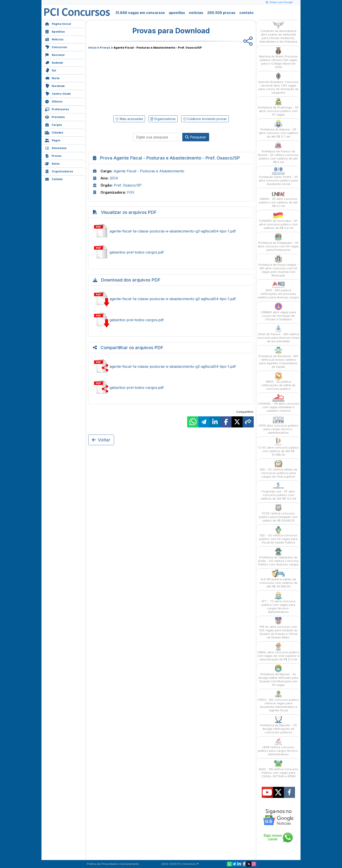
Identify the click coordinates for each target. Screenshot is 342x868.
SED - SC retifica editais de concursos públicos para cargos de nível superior (278, 469)
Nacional (55, 54)
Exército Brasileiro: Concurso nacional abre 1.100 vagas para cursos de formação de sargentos (278, 83)
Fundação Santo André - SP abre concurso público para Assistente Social (278, 176)
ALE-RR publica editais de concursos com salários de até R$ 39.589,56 (278, 579)
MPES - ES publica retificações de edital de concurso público (278, 381)
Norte (52, 78)
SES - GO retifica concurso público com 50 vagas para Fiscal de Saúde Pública (278, 535)
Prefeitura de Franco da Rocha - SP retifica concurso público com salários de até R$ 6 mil (278, 153)
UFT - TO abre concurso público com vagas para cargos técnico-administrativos (278, 603)
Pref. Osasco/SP (128, 185)
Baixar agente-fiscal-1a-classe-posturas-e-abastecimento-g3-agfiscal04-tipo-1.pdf (171, 299)
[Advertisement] (135, 81)
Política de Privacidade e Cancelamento (113, 864)
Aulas (52, 163)
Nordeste (55, 86)
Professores (57, 109)
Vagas (53, 140)
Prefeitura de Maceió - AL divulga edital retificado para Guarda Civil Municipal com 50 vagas (278, 676)
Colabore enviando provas (205, 119)
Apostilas (55, 31)
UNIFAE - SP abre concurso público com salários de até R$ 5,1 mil (278, 198)
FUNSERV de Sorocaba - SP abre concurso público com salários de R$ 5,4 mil (278, 220)
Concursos (56, 47)
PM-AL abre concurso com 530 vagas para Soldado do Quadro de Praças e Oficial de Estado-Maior (278, 628)
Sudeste (54, 62)
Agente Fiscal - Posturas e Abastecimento (149, 171)
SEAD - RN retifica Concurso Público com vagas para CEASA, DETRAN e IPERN (278, 769)
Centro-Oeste (58, 93)
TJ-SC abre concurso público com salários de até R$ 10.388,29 (278, 447)
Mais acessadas (129, 119)
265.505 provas (221, 13)
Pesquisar (196, 137)
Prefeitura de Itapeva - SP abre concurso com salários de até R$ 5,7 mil (278, 129)
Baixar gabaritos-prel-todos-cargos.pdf (171, 320)
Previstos (55, 117)
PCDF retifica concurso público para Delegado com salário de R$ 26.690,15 (278, 513)
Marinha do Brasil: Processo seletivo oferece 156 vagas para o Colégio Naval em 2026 (278, 58)
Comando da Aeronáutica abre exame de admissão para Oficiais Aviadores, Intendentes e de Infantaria (278, 32)
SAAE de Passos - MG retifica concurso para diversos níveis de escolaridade (278, 334)
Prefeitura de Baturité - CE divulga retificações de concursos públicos (278, 725)
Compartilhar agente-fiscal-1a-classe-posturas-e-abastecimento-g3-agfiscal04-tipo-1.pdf (171, 366)
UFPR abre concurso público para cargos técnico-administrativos (278, 425)
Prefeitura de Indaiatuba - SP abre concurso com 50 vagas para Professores (278, 242)
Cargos (53, 124)
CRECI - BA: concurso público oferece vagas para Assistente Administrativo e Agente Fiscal (278, 701)
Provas (53, 155)
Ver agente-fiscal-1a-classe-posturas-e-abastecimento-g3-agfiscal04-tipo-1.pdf (171, 231)
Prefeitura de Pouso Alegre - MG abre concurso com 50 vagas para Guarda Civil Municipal (278, 266)
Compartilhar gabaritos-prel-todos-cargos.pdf (171, 388)
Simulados (56, 148)
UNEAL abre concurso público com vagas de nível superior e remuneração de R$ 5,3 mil (278, 652)
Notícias (54, 39)
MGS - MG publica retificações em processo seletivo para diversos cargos (278, 290)
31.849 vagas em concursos (140, 13)
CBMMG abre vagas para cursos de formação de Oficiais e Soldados (278, 312)
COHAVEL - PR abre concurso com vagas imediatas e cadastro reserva (278, 403)
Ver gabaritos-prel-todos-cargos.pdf (171, 252)
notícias (196, 13)
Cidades (54, 132)
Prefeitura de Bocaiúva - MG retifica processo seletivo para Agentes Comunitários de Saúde (278, 357)
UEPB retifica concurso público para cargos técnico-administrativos (278, 747)
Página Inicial (58, 23)
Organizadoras (59, 171)
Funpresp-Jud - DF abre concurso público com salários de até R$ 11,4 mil (278, 491)
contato (246, 13)
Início (92, 47)
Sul (50, 70)
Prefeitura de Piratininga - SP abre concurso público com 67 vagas (278, 107)
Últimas (54, 101)
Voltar (101, 440)
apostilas (177, 13)
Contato (54, 179)
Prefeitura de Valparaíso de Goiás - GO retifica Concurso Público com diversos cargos (278, 557)
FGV (131, 192)
